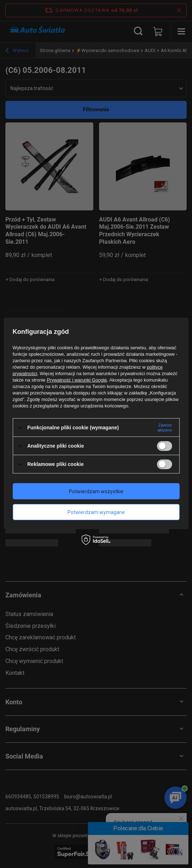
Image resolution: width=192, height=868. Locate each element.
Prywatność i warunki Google (77, 380)
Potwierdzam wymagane (96, 512)
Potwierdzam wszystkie (96, 491)
